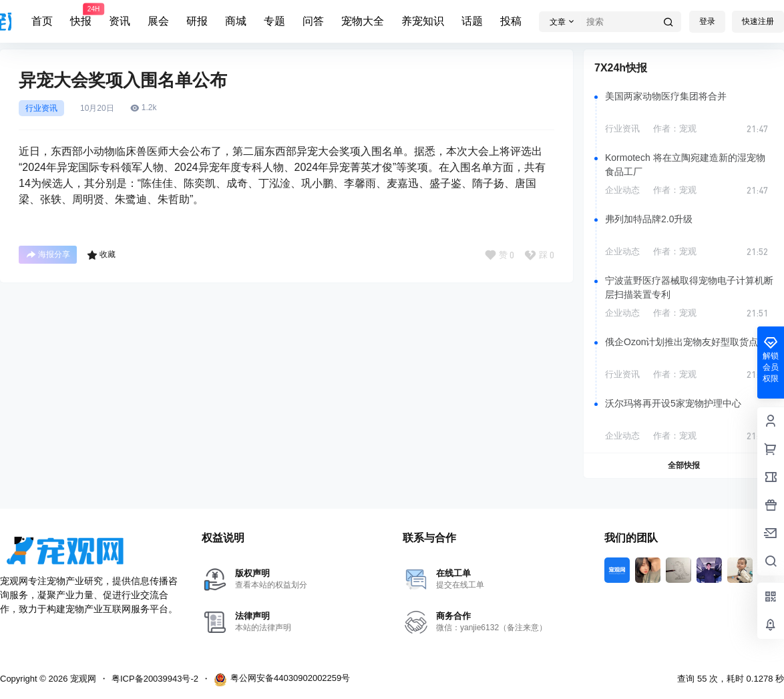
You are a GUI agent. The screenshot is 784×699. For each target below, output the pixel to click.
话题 (472, 21)
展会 (158, 21)
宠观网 (82, 679)
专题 (274, 21)
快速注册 (758, 21)
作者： (675, 129)
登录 (707, 21)
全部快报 (684, 465)
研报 (197, 21)
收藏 (101, 255)
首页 (42, 21)
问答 (313, 21)
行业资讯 (41, 108)
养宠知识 (423, 21)
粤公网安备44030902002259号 (282, 680)
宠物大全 (363, 21)
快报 (81, 15)
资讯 (120, 21)
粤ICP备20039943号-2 (155, 679)
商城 (236, 21)
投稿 (511, 21)
